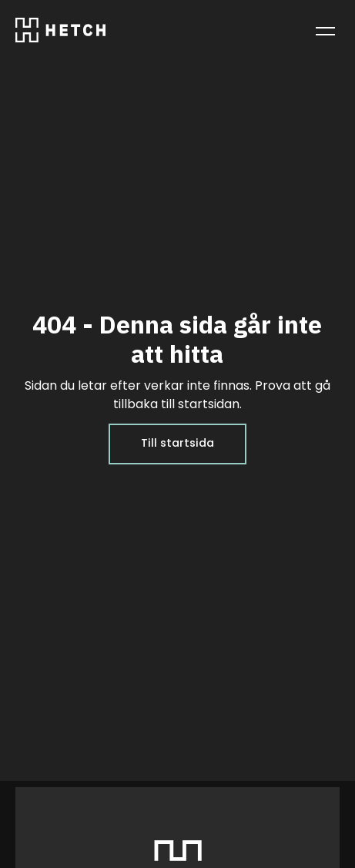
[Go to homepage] (60, 34)
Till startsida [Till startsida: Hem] (177, 444)
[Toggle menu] (325, 31)
